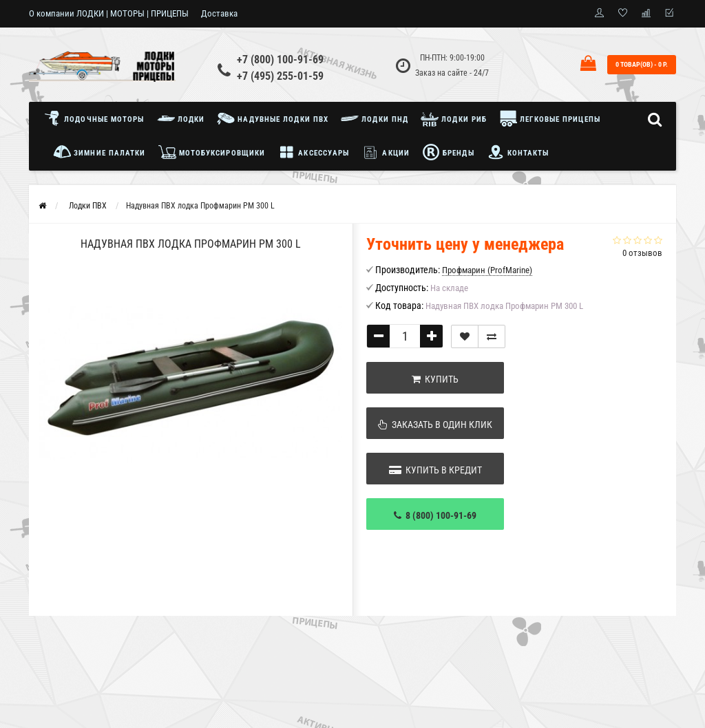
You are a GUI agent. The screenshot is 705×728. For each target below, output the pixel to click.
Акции (386, 152)
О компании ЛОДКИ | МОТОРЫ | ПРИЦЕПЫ (109, 13)
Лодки (181, 118)
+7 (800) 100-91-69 (280, 60)
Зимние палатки (99, 152)
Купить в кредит (435, 470)
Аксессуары (313, 152)
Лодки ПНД (375, 118)
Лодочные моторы (97, 118)
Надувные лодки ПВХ (273, 118)
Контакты (518, 152)
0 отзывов (642, 253)
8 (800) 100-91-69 (435, 515)
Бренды (448, 152)
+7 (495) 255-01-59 (280, 76)
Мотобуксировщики (212, 152)
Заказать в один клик (435, 425)
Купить (435, 379)
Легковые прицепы (550, 118)
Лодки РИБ (454, 118)
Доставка (219, 13)
